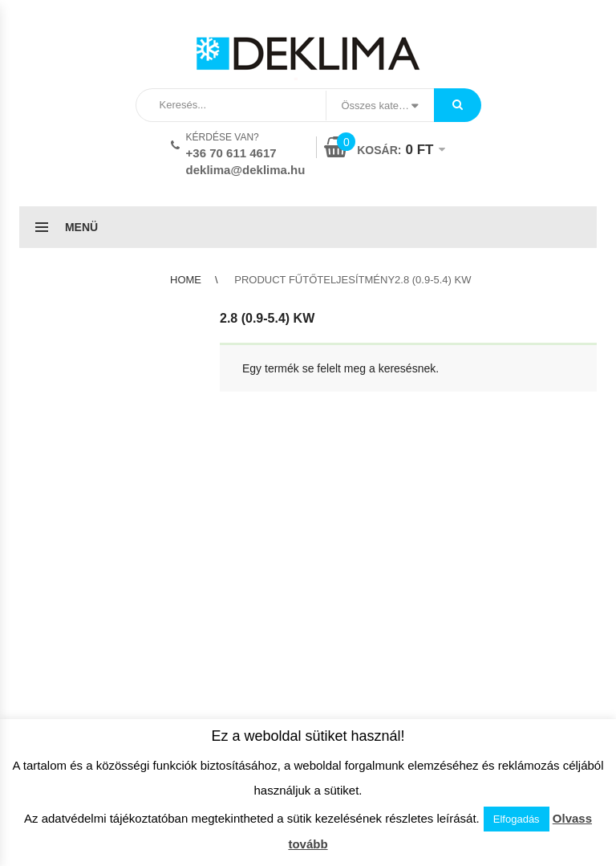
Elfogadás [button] (517, 819)
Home (186, 280)
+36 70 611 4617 (231, 153)
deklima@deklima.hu (246, 170)
